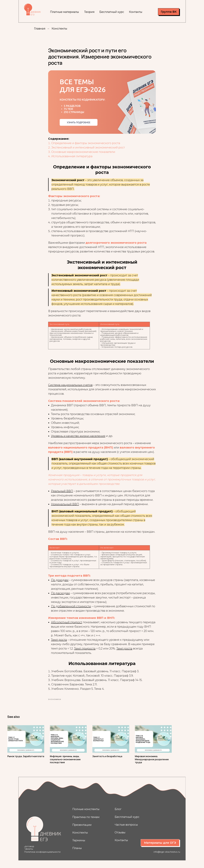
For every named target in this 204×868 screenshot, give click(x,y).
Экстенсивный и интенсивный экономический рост (88, 150)
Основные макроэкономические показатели (83, 155)
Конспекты (59, 29)
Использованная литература (72, 159)
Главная (40, 29)
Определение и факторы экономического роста (86, 146)
